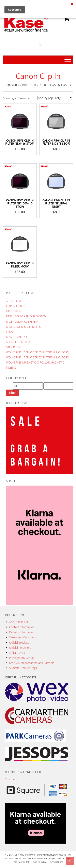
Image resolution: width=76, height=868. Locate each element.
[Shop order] (55, 98)
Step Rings (14, 347)
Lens (9, 332)
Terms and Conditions (23, 637)
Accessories (15, 301)
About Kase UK (19, 622)
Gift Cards (14, 311)
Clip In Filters (16, 306)
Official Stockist (19, 643)
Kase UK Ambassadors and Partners (32, 663)
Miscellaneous (17, 337)
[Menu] (68, 60)
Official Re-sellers (20, 648)
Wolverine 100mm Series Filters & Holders (37, 352)
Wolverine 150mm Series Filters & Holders (37, 357)
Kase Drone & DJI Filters (23, 327)
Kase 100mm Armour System (26, 316)
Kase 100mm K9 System (22, 322)
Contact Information (22, 627)
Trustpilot (11, 779)
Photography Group (21, 658)
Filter (12, 393)
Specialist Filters (19, 342)
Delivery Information (22, 632)
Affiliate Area (17, 653)
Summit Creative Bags (23, 668)
